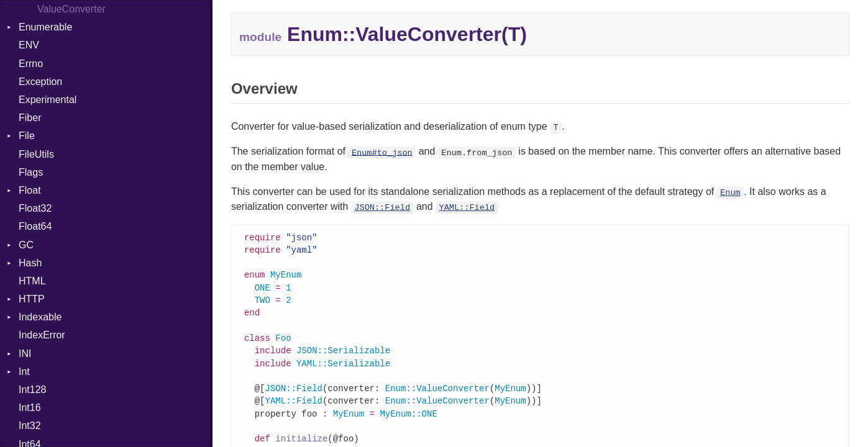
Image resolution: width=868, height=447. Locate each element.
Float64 (35, 226)
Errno (31, 64)
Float (30, 190)
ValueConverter (71, 9)
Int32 (30, 426)
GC (26, 245)
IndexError (42, 335)
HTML (32, 281)
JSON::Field (382, 208)
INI (25, 354)
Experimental (48, 100)
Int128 (32, 390)
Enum (730, 193)
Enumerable (45, 27)
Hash (30, 263)
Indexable (40, 317)
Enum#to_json (382, 152)
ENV (29, 45)
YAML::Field (467, 208)
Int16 (30, 408)
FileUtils (36, 154)
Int (24, 372)
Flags (31, 172)
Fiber (30, 118)
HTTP (32, 299)
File (27, 136)
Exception (40, 82)
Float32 (35, 208)
